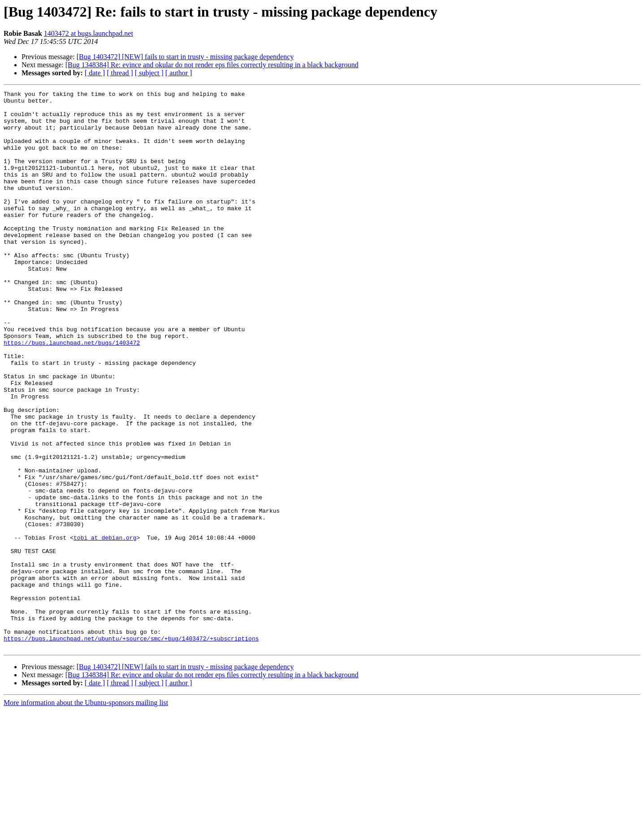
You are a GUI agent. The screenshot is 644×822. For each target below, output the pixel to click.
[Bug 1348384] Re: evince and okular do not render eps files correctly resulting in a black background (212, 65)
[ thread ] (120, 73)
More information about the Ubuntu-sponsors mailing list (86, 814)
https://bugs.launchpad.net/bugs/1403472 (72, 394)
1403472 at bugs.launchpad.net (89, 33)
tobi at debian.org (105, 627)
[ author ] (179, 73)
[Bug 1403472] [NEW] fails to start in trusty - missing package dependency (185, 57)
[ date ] (95, 73)
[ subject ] (149, 73)
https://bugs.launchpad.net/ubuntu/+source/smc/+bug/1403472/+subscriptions (131, 748)
